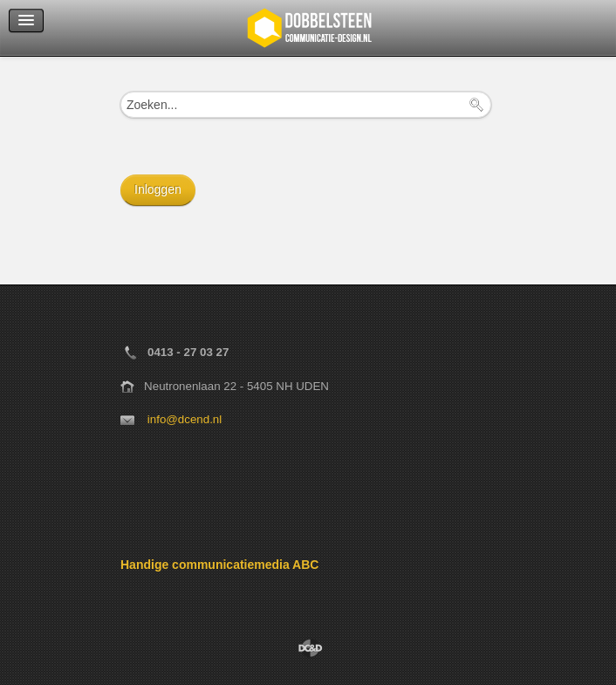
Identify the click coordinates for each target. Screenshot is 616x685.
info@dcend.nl (185, 419)
